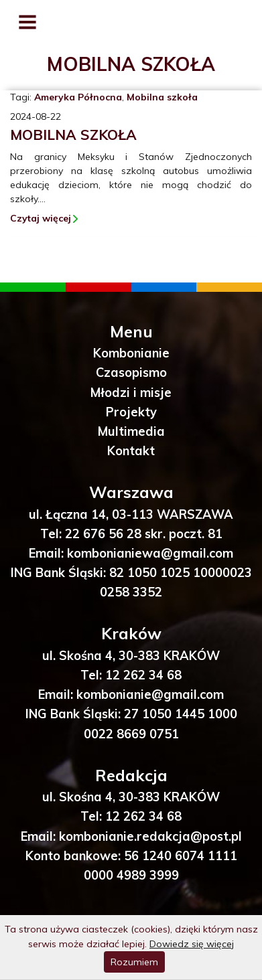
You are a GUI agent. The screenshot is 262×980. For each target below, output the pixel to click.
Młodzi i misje (131, 393)
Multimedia (131, 431)
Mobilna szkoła (162, 97)
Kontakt (131, 451)
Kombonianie (131, 353)
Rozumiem (134, 962)
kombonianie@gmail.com (150, 695)
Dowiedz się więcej (192, 944)
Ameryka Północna (78, 97)
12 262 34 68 (143, 675)
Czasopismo (131, 373)
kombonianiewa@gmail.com (150, 553)
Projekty (131, 412)
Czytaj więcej (41, 218)
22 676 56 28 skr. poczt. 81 (144, 534)
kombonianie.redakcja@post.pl (150, 836)
